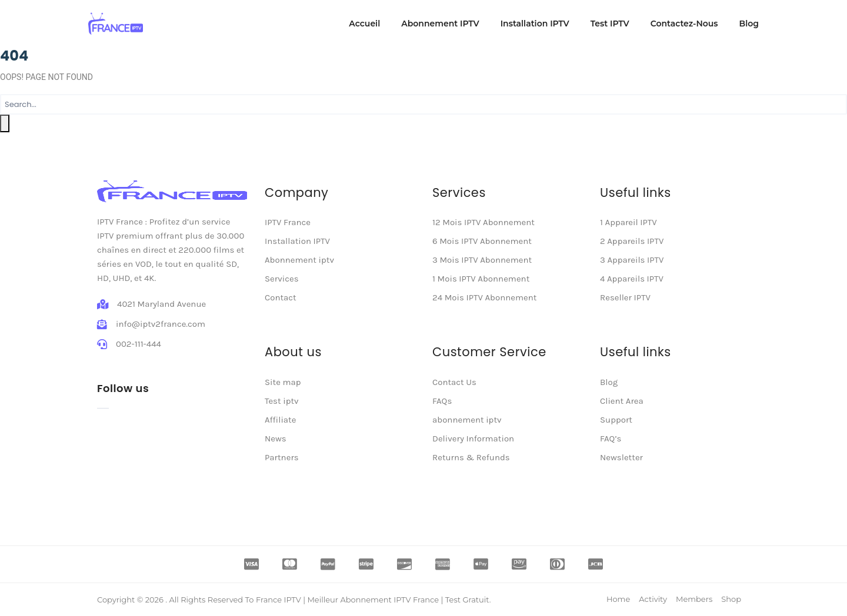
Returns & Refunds (471, 457)
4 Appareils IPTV (632, 279)
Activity (653, 599)
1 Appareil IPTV (628, 222)
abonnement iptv (467, 420)
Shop (731, 599)
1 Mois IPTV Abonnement (481, 279)
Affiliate (280, 420)
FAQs (442, 401)
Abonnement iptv (299, 260)
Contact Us (454, 382)
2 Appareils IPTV (632, 241)
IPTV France (288, 222)
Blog (749, 24)
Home (618, 599)
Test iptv (282, 401)
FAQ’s (611, 438)
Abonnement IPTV (440, 24)
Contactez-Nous (684, 24)
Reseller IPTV (625, 297)
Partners (282, 457)
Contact (281, 297)
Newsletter (621, 457)
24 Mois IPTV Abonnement (484, 297)
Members (694, 599)
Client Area (622, 401)
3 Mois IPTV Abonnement (482, 260)
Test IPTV (610, 24)
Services (282, 279)
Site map (283, 382)
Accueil (364, 24)
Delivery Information (473, 438)
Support (616, 420)
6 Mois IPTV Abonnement (482, 241)
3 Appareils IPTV (632, 260)
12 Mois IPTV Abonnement (483, 222)
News (276, 438)
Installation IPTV (535, 24)
